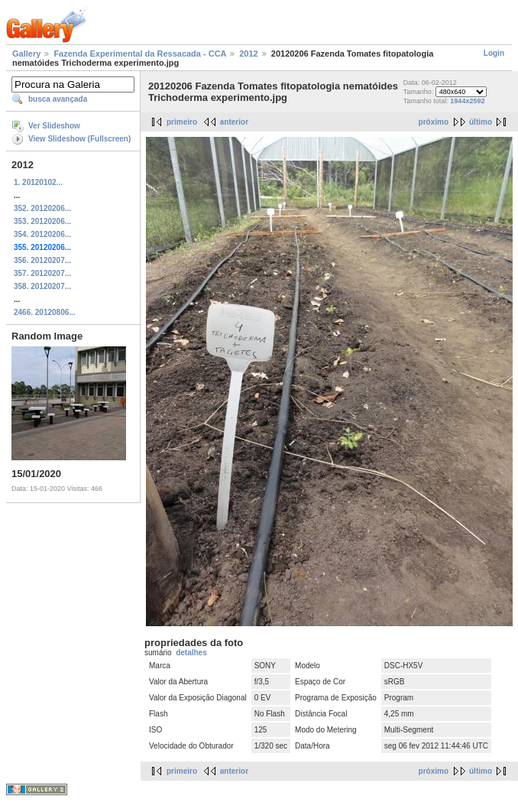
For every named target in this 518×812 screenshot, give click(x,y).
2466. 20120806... (45, 312)
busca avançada (58, 99)
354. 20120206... (42, 234)
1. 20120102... (38, 182)
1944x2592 (467, 101)
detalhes (191, 653)
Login (494, 53)
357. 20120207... (42, 273)
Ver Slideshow (54, 126)
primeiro (182, 122)
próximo (434, 122)
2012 (248, 54)
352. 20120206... (42, 208)
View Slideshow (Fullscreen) (79, 139)
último (481, 122)
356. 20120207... (42, 260)
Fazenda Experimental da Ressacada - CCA (140, 54)
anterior (234, 122)
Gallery (26, 54)
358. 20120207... (42, 286)
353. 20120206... (42, 221)
